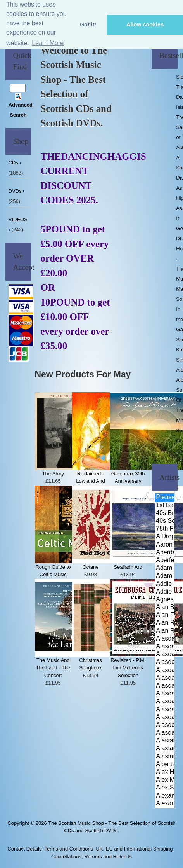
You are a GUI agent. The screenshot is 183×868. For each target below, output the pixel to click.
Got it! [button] (88, 24)
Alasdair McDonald (165, 710)
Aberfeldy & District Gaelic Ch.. (165, 561)
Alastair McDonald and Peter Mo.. (165, 749)
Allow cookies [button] (145, 24)
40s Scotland (165, 521)
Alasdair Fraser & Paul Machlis (165, 686)
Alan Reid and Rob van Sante (165, 631)
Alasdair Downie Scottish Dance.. (165, 647)
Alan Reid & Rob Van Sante (165, 623)
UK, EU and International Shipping (134, 849)
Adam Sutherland (165, 576)
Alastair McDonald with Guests (165, 757)
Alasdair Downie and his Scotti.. (165, 639)
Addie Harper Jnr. (165, 592)
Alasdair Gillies (165, 694)
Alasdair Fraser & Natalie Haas (165, 678)
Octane (91, 567)
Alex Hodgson (165, 772)
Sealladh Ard (128, 567)
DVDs (17, 191)
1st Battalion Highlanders (165, 506)
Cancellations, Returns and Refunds (91, 857)
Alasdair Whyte (165, 725)
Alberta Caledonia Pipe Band (165, 765)
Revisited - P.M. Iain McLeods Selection (128, 668)
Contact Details (24, 849)
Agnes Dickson (165, 600)
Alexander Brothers (165, 796)
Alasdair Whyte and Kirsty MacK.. (165, 733)
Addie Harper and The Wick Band (165, 584)
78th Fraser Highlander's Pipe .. (165, 529)
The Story (53, 474)
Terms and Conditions (69, 849)
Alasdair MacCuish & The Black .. (165, 702)
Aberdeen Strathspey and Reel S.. (165, 553)
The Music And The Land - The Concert (53, 668)
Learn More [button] (48, 43)
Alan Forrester (165, 615)
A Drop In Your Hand (165, 537)
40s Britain (165, 513)
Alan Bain (165, 608)
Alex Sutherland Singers (165, 788)
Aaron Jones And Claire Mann (165, 545)
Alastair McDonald (165, 741)
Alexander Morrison (165, 804)
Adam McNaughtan (165, 568)
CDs (16, 163)
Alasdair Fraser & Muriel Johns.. (165, 671)
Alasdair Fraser (165, 655)
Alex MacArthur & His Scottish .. (165, 780)
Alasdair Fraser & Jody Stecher (165, 662)
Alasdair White (165, 718)
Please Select (165, 498)
